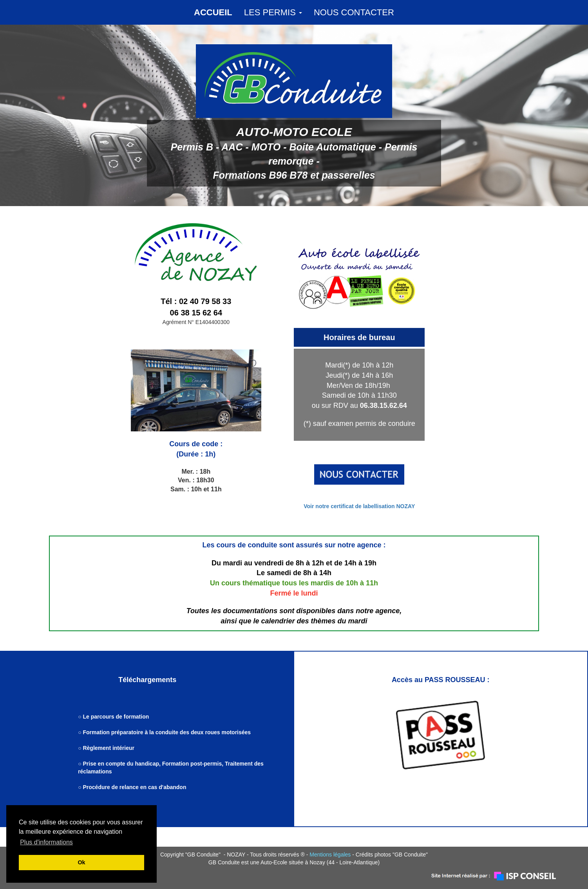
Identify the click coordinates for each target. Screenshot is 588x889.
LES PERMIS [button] (273, 12)
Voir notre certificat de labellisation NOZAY (359, 506)
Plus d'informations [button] (46, 842)
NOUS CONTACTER (354, 12)
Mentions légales (330, 855)
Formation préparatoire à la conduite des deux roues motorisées (167, 732)
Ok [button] (81, 862)
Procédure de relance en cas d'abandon (134, 787)
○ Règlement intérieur (107, 748)
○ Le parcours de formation (113, 717)
